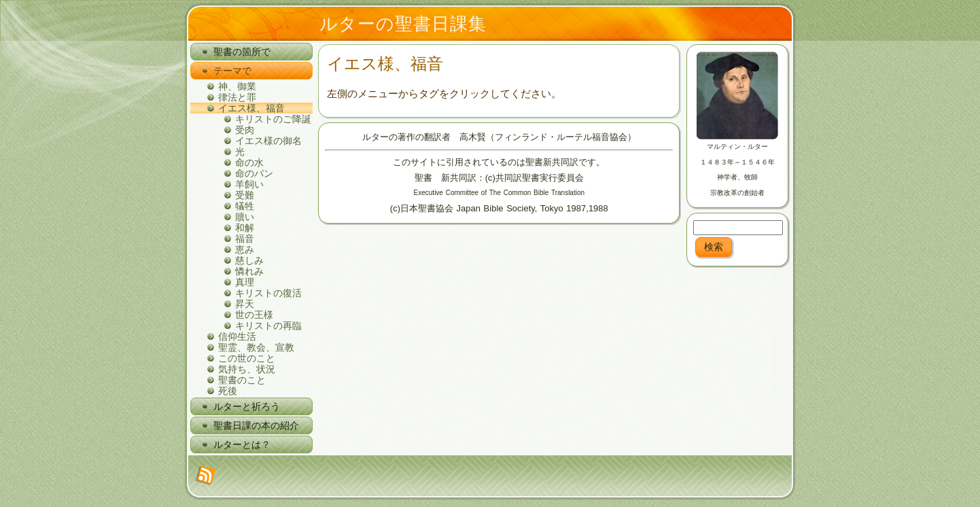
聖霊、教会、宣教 (256, 347)
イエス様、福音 (251, 108)
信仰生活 (237, 336)
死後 (228, 391)
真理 (245, 282)
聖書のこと (242, 380)
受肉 (245, 130)
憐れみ (249, 271)
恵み (245, 249)
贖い (245, 217)
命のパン (254, 173)
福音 (245, 239)
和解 (245, 228)
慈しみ (249, 260)
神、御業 (237, 86)
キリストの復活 (268, 293)
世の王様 (254, 315)
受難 (245, 195)
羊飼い (249, 184)
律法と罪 (237, 97)
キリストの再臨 (268, 326)
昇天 (245, 304)
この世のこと (247, 358)
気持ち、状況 (247, 369)
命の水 (249, 162)
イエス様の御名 (268, 141)
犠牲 (245, 206)
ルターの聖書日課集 (403, 24)
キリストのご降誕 (273, 119)
